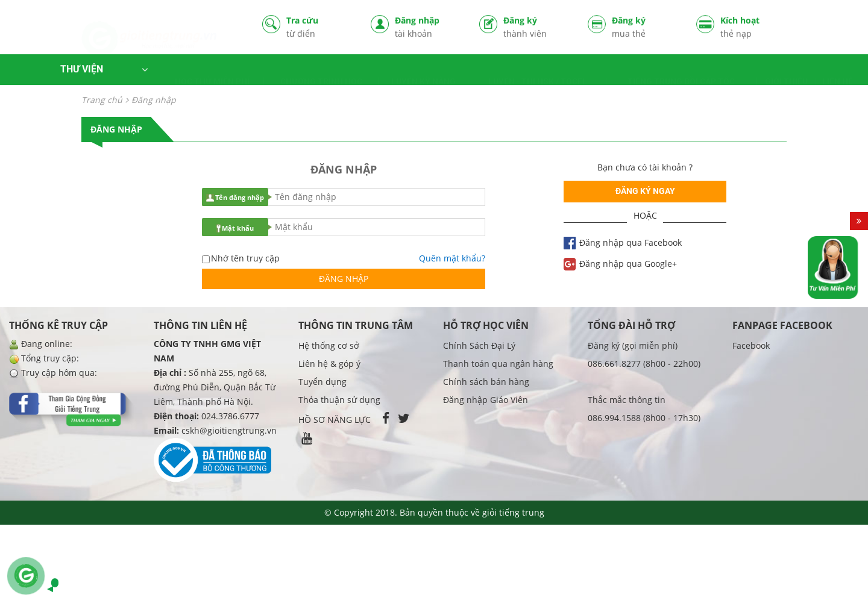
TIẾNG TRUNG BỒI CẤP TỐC (681, 73)
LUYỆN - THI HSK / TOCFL (538, 73)
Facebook (751, 345)
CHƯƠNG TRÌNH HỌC (321, 73)
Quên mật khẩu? (452, 258)
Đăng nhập (428, 29)
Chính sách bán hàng (486, 382)
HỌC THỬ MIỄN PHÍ (212, 73)
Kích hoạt (753, 29)
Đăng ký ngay (645, 191)
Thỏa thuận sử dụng (339, 400)
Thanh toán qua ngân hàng (498, 364)
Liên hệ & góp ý (329, 364)
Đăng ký (536, 29)
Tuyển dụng (322, 382)
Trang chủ (102, 100)
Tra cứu (319, 29)
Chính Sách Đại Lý (479, 345)
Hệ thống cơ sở (329, 345)
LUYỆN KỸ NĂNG (423, 73)
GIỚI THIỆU (786, 73)
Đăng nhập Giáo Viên (486, 400)
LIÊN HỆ (838, 73)
